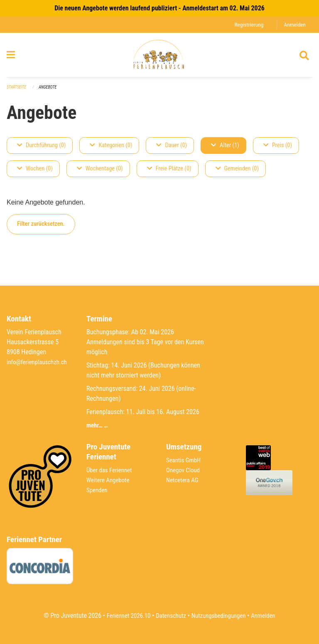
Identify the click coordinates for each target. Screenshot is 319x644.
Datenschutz (170, 616)
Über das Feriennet (111, 470)
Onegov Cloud (184, 470)
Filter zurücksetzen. (41, 228)
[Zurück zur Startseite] (159, 57)
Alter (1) (225, 150)
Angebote (50, 92)
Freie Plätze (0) (169, 173)
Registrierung (246, 25)
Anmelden (294, 25)
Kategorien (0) (111, 150)
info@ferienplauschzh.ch (39, 362)
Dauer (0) (172, 150)
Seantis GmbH (185, 460)
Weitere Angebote (110, 480)
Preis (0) (278, 150)
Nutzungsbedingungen (220, 616)
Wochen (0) (35, 173)
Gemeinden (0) (237, 173)
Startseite (17, 92)
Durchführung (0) (41, 150)
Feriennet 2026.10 (124, 616)
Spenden (98, 490)
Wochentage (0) (100, 173)
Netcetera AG (184, 480)
